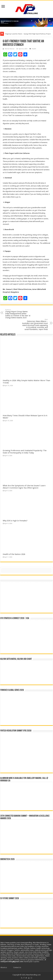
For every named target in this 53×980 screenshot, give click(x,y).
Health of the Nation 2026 (14, 554)
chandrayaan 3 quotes (31, 962)
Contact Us (17, 967)
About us (4, 967)
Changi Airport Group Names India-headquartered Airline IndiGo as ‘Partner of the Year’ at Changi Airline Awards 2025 (18, 314)
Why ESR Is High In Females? (15, 521)
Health (34, 49)
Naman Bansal (10, 49)
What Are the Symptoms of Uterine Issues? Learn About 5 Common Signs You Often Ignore (24, 487)
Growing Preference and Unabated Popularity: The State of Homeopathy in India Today (25, 452)
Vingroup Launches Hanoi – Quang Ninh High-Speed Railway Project (28, 34)
